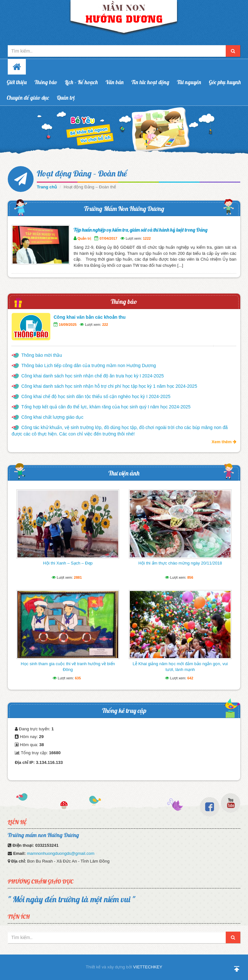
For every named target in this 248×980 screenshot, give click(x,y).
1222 (147, 238)
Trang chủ (47, 187)
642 (190, 678)
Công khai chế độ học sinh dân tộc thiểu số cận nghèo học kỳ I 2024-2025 (96, 396)
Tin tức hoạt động (150, 82)
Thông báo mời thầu (42, 355)
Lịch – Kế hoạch (81, 82)
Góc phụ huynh (225, 82)
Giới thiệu (17, 82)
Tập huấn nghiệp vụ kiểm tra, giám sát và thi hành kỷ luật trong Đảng (141, 230)
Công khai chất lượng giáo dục (52, 417)
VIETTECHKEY (148, 967)
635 (78, 678)
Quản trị (66, 98)
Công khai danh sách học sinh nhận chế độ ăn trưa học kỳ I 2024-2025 (93, 376)
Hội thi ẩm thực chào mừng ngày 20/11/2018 (180, 563)
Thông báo (46, 82)
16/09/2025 (68, 325)
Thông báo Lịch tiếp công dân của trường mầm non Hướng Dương (89, 365)
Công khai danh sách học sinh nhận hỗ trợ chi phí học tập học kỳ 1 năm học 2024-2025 (109, 386)
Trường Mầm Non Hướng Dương (124, 209)
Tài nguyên (189, 82)
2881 (78, 577)
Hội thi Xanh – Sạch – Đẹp (68, 563)
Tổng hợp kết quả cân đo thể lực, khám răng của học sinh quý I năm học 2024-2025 (106, 407)
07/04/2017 (108, 238)
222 (105, 325)
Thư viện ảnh (124, 473)
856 (190, 577)
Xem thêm (224, 442)
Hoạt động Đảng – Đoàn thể (82, 173)
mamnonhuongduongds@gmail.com (61, 853)
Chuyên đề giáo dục (28, 98)
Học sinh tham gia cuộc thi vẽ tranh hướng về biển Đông (68, 667)
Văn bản (115, 82)
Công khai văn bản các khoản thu (90, 317)
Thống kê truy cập (124, 710)
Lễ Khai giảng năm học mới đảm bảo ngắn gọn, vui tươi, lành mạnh (180, 667)
